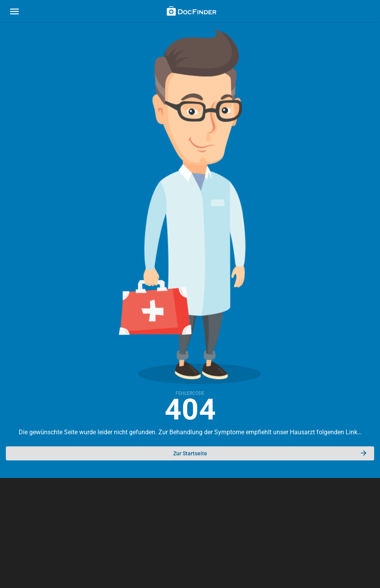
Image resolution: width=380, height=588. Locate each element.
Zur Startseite (270, 453)
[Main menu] (14, 12)
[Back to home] (191, 12)
